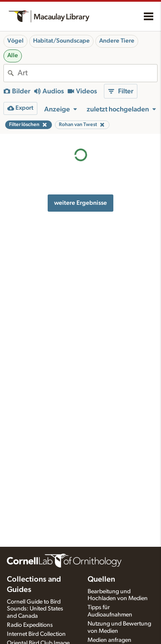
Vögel (15, 41)
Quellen (101, 579)
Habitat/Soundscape (61, 41)
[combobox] (87, 73)
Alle (13, 55)
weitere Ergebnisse (80, 203)
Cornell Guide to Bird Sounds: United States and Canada (35, 609)
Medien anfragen (109, 640)
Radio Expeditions (30, 625)
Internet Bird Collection (36, 634)
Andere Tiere (117, 41)
